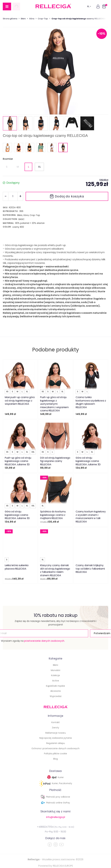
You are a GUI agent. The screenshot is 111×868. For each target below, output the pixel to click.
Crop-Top (43, 19)
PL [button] (89, 6)
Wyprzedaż (56, 696)
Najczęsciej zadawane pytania (56, 738)
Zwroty (55, 728)
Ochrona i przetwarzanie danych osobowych (55, 748)
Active (56, 681)
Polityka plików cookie (55, 754)
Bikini (23, 19)
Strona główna (10, 19)
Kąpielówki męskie (55, 686)
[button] (98, 6)
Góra (32, 19)
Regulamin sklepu (56, 743)
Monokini (55, 670)
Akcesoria (55, 691)
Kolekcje (55, 675)
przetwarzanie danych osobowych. (44, 641)
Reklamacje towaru (56, 733)
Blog (55, 759)
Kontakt (56, 722)
